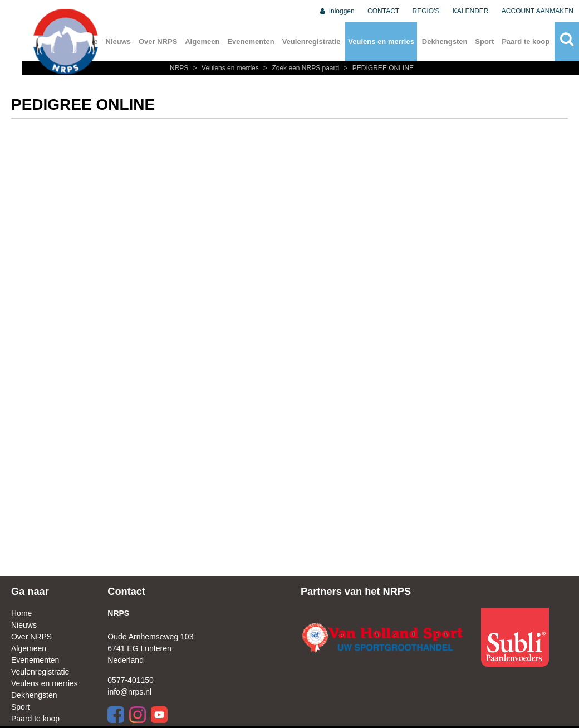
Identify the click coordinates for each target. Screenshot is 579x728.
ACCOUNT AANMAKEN (538, 11)
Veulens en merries (381, 41)
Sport (484, 41)
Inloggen (337, 11)
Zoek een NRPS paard (301, 68)
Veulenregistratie (311, 41)
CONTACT (383, 11)
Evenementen (251, 41)
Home (21, 613)
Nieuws (119, 41)
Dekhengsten (445, 41)
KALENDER (471, 11)
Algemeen (202, 41)
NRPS (180, 68)
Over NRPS (158, 41)
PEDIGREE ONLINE (377, 68)
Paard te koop (526, 41)
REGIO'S (426, 11)
